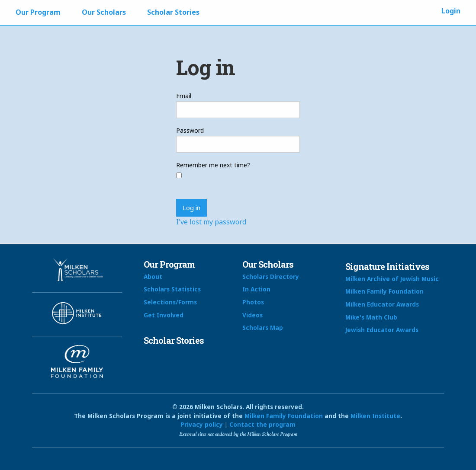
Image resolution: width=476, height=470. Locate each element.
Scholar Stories (173, 12)
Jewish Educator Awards (382, 330)
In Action (256, 289)
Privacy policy (202, 424)
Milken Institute (375, 416)
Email (184, 96)
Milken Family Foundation (384, 291)
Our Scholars (104, 12)
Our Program (38, 12)
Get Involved (164, 315)
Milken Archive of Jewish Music (392, 279)
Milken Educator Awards (382, 304)
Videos (252, 315)
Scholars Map (263, 328)
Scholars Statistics (172, 289)
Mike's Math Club (371, 317)
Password (190, 130)
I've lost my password (211, 222)
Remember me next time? (213, 165)
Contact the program (262, 424)
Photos (253, 302)
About (153, 277)
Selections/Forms (170, 302)
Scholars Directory (271, 277)
